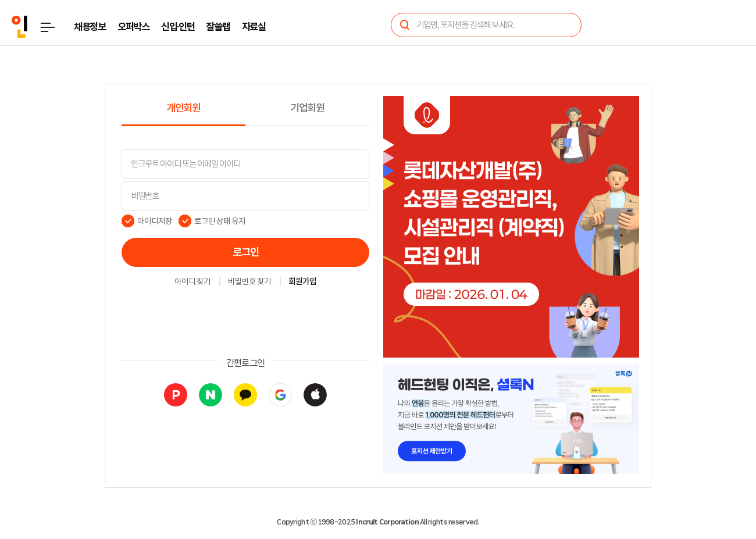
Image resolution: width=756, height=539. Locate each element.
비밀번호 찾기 (249, 282)
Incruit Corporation (387, 522)
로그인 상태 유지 (220, 221)
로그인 (246, 252)
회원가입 (302, 282)
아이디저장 (155, 221)
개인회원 (183, 108)
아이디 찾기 (192, 282)
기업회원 (307, 108)
